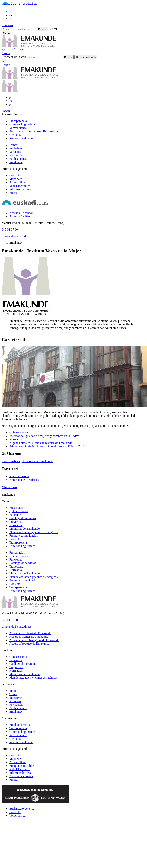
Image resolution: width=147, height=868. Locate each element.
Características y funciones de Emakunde (27, 461)
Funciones (16, 515)
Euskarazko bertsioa (22, 809)
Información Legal (21, 189)
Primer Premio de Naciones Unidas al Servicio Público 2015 (47, 446)
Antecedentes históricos (24, 480)
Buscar (53, 29)
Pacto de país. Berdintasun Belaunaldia (34, 131)
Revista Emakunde (21, 138)
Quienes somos (19, 511)
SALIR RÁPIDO (12, 50)
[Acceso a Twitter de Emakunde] (29, 637)
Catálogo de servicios (23, 518)
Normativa (16, 439)
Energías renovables (22, 766)
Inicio (13, 691)
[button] (6, 53)
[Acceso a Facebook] (21, 213)
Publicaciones (18, 159)
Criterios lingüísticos (22, 124)
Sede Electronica (20, 186)
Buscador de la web (14, 57)
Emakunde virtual (20, 725)
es (11, 15)
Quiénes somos (19, 432)
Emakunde (16, 162)
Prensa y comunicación (24, 536)
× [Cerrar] (4, 61)
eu (11, 12)
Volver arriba (17, 816)
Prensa (13, 193)
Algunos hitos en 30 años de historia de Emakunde (41, 443)
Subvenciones (18, 128)
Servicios (15, 152)
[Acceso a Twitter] (20, 216)
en (11, 19)
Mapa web (16, 179)
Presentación (17, 508)
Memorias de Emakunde (24, 529)
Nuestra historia (19, 476)
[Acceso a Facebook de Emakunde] (30, 633)
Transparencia (18, 121)
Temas (13, 145)
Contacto (7, 25)
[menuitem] (77, 121)
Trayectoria (16, 522)
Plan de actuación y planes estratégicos (33, 532)
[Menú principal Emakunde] (6, 33)
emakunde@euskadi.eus (17, 236)
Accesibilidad (18, 182)
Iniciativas (16, 148)
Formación (16, 155)
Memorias (9, 487)
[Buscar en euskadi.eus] (19, 29)
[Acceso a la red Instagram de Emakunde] (34, 640)
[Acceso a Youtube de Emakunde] (29, 644)
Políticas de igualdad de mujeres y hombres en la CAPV (44, 436)
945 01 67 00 (10, 229)
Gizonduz (15, 135)
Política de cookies (21, 776)
